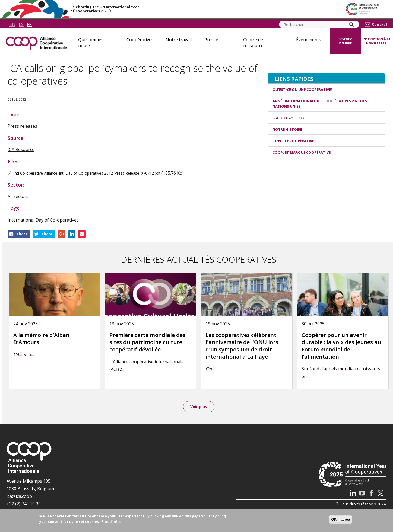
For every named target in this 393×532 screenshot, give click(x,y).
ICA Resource (21, 149)
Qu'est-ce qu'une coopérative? (303, 89)
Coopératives (140, 40)
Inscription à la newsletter (376, 41)
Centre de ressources (254, 43)
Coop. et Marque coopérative (302, 152)
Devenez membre (345, 41)
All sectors (18, 196)
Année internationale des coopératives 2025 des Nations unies (320, 104)
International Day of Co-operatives (43, 220)
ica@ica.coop (19, 497)
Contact (380, 24)
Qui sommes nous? (91, 43)
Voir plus (199, 407)
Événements (309, 40)
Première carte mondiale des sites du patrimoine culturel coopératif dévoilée (147, 342)
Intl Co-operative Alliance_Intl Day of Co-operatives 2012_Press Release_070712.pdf (87, 173)
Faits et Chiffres (289, 118)
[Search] (351, 24)
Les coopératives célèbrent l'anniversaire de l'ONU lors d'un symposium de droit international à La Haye (242, 346)
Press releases (22, 126)
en (12, 24)
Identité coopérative (293, 141)
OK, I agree (341, 519)
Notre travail (179, 40)
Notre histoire (287, 129)
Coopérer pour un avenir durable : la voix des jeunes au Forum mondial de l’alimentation (341, 346)
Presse (211, 40)
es (21, 24)
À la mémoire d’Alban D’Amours (41, 339)
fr (29, 24)
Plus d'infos (111, 521)
